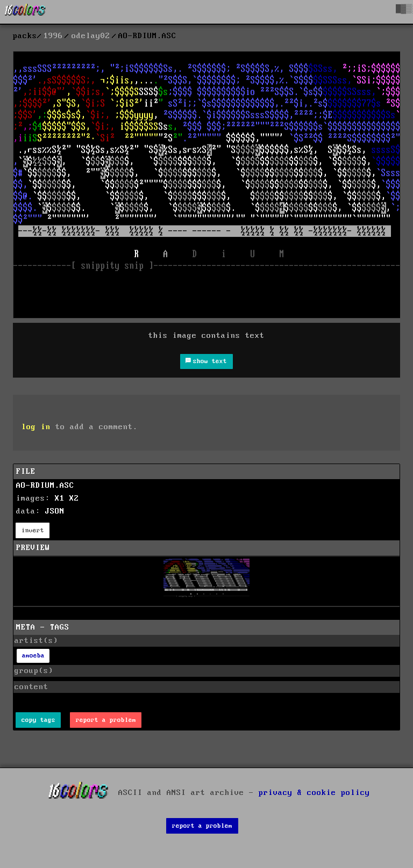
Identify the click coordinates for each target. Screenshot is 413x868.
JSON (55, 511)
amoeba (33, 656)
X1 (60, 498)
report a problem (106, 720)
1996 (53, 36)
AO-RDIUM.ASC (45, 486)
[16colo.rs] (25, 12)
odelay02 (91, 36)
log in (36, 427)
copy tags (38, 720)
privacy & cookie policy (314, 792)
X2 (74, 498)
